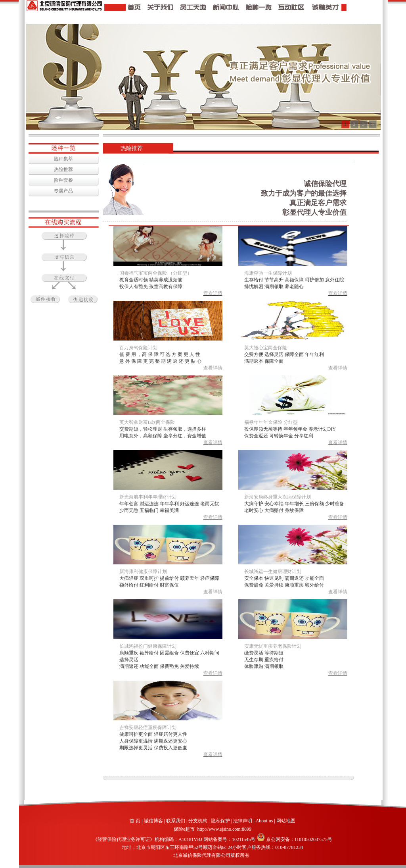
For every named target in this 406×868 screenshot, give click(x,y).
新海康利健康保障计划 (143, 572)
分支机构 (198, 821)
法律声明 (243, 821)
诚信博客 (153, 821)
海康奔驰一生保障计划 (268, 273)
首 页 (135, 821)
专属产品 (63, 191)
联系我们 (176, 821)
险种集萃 (63, 159)
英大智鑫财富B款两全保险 (147, 422)
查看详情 (213, 293)
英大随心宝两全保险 (266, 348)
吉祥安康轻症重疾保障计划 (148, 728)
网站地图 (286, 821)
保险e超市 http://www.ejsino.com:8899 (213, 829)
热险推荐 (63, 169)
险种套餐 (63, 180)
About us (264, 821)
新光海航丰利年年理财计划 (148, 497)
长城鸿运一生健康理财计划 (273, 572)
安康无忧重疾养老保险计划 (273, 646)
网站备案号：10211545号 (230, 839)
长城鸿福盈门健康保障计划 (148, 646)
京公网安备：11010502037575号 (295, 839)
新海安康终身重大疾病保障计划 (278, 497)
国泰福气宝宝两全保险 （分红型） (156, 273)
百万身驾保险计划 (138, 348)
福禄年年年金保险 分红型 (271, 422)
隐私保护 (220, 821)
